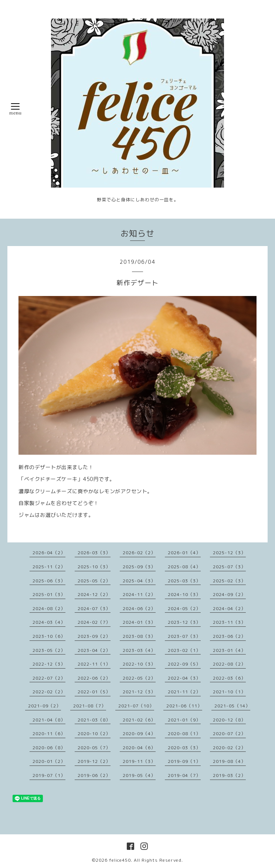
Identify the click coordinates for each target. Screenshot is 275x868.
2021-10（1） (229, 692)
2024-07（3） (94, 608)
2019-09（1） (184, 761)
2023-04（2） (94, 650)
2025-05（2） (94, 581)
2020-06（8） (49, 748)
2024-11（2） (139, 594)
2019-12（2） (94, 761)
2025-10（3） (94, 567)
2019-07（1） (49, 775)
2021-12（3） (139, 692)
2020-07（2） (229, 734)
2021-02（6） (139, 720)
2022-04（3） (184, 678)
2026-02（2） (139, 553)
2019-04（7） (184, 775)
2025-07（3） (229, 567)
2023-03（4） (139, 650)
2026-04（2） (49, 553)
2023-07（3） (184, 636)
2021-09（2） (45, 706)
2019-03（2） (229, 775)
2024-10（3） (184, 594)
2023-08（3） (139, 636)
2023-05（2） (49, 650)
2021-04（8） (49, 720)
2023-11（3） (229, 622)
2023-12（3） (184, 622)
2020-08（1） (184, 734)
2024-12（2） (94, 594)
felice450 (120, 860)
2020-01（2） (49, 761)
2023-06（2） (229, 636)
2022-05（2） (139, 678)
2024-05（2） (184, 608)
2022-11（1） (94, 664)
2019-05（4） (139, 775)
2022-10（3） (139, 664)
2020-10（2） (94, 734)
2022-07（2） (49, 678)
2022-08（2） (229, 664)
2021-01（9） (184, 720)
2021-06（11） (184, 706)
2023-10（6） (49, 636)
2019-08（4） (229, 761)
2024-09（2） (229, 594)
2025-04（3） (139, 581)
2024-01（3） (139, 622)
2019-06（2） (94, 775)
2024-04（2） (229, 608)
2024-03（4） (49, 622)
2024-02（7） (94, 622)
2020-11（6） (49, 734)
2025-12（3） (229, 553)
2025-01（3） (49, 594)
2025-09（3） (139, 567)
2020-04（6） (139, 748)
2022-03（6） (229, 678)
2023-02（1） (184, 650)
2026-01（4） (184, 553)
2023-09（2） (94, 636)
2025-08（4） (184, 567)
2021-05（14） (232, 706)
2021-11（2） (184, 692)
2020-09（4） (139, 734)
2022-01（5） (94, 692)
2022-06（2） (94, 678)
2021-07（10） (136, 706)
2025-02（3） (229, 581)
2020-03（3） (184, 748)
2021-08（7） (90, 706)
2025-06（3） (49, 581)
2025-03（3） (184, 581)
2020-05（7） (94, 748)
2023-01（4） (229, 650)
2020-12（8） (229, 720)
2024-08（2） (49, 608)
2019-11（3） (139, 761)
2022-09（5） (184, 664)
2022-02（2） (49, 692)
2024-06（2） (139, 608)
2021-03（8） (94, 720)
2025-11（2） (49, 567)
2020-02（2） (229, 748)
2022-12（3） (49, 664)
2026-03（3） (94, 553)
